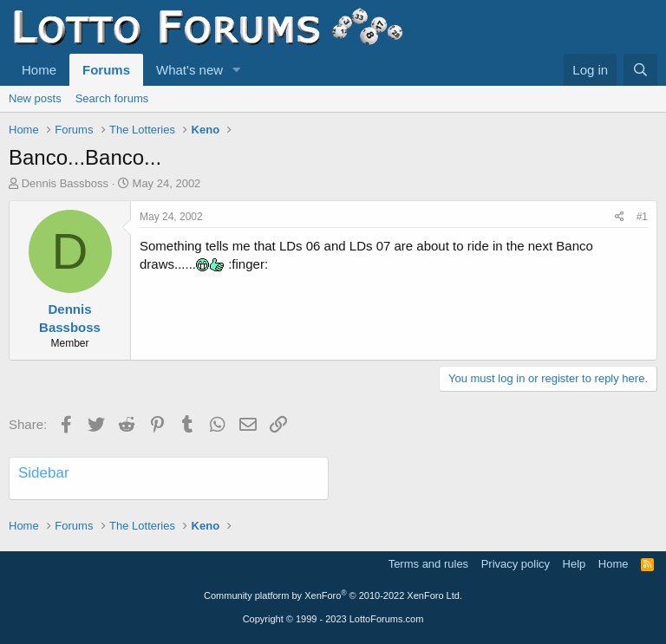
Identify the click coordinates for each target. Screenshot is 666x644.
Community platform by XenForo (333, 595)
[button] (237, 70)
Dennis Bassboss (65, 183)
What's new (189, 70)
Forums (106, 70)
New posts (35, 98)
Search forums (112, 98)
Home (39, 70)
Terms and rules (428, 564)
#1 (642, 217)
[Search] (640, 70)
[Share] (620, 217)
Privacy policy (516, 564)
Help (575, 564)
